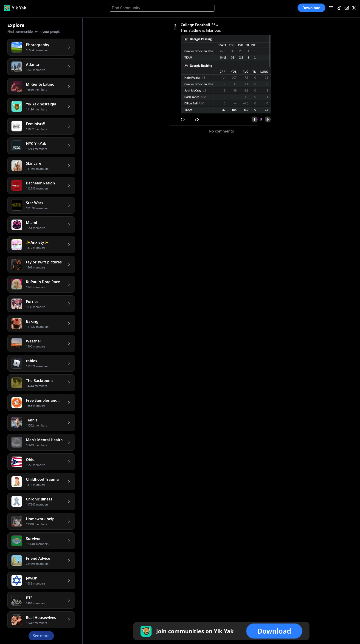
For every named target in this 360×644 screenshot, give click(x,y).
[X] (354, 8)
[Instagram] (347, 8)
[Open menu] (331, 8)
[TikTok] (339, 8)
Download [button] (311, 8)
